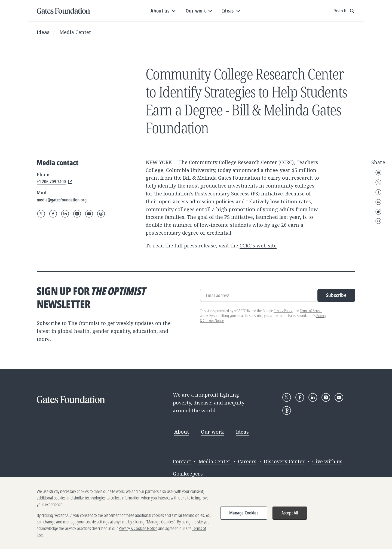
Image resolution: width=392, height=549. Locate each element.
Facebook (378, 192)
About (182, 432)
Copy (378, 221)
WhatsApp (378, 212)
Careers (247, 461)
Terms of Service (311, 311)
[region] (196, 513)
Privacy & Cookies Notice (138, 528)
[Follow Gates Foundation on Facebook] (53, 214)
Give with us (327, 461)
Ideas (43, 32)
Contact (182, 461)
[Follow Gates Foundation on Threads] (101, 214)
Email (378, 173)
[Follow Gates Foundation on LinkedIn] (65, 214)
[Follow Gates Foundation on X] (41, 214)
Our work (212, 432)
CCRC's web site (258, 246)
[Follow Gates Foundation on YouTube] (89, 214)
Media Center (75, 32)
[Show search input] (345, 11)
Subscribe (336, 295)
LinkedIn (378, 202)
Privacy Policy (283, 311)
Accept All (290, 513)
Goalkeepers (188, 474)
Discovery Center (284, 461)
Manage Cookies (244, 513)
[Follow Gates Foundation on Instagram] (77, 214)
